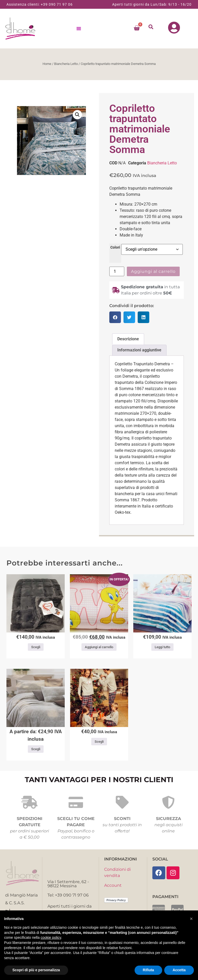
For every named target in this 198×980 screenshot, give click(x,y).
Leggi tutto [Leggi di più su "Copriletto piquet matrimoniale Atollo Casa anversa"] (162, 649)
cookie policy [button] (51, 937)
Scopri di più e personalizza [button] (36, 970)
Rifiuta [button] (148, 970)
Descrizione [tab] (128, 340)
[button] (151, 27)
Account (113, 887)
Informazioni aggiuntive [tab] (139, 352)
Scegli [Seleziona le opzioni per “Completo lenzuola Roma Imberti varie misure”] (36, 751)
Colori (115, 249)
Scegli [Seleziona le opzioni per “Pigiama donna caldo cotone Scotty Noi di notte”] (99, 743)
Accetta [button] (179, 970)
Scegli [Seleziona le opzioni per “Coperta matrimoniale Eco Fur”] (36, 649)
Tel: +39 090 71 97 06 (68, 897)
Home (47, 65)
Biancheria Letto (66, 65)
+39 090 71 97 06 (57, 4)
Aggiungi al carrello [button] (99, 649)
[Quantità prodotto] (117, 273)
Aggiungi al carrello (153, 273)
